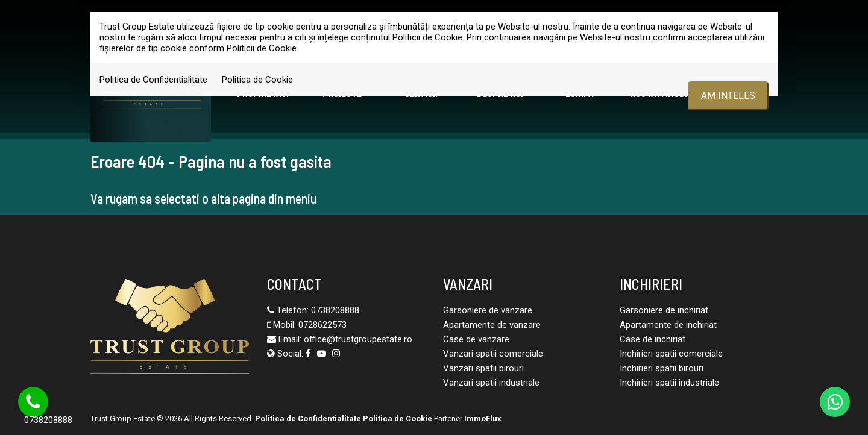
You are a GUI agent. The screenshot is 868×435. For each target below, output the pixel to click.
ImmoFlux (483, 418)
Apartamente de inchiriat (668, 325)
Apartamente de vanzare (492, 325)
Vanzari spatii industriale (491, 383)
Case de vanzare (476, 339)
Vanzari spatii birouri (483, 368)
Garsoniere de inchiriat (664, 310)
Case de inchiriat (653, 339)
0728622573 (322, 325)
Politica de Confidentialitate (153, 80)
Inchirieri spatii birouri (662, 368)
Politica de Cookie (257, 80)
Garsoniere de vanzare (488, 310)
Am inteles (728, 95)
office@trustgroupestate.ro (358, 339)
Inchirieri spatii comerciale (671, 354)
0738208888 (335, 310)
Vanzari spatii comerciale (493, 354)
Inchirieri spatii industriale (669, 383)
